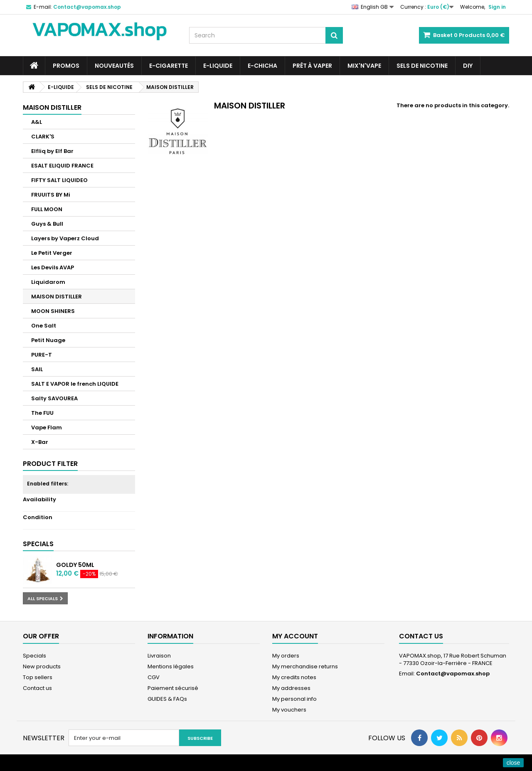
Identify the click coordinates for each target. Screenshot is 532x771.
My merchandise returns (305, 666)
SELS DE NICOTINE (422, 66)
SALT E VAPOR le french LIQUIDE (75, 384)
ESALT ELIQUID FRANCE (62, 166)
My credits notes (294, 677)
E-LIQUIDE (218, 66)
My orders (286, 656)
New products (42, 666)
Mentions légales (171, 666)
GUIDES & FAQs (167, 699)
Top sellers (38, 677)
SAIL (37, 369)
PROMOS (66, 66)
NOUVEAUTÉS (114, 66)
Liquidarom (48, 282)
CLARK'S (43, 137)
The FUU (42, 413)
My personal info (294, 699)
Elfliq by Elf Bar (52, 151)
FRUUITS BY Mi (51, 195)
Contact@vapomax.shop (453, 674)
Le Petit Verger (52, 253)
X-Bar (40, 442)
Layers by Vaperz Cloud (65, 238)
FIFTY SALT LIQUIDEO (59, 180)
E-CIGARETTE (169, 66)
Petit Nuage (48, 340)
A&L (37, 122)
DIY (468, 66)
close (514, 763)
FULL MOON (47, 209)
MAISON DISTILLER (57, 297)
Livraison (159, 656)
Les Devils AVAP (53, 267)
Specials (38, 544)
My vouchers (289, 710)
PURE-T (42, 355)
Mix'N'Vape (364, 66)
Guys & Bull (47, 224)
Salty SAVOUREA (54, 398)
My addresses (291, 688)
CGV (154, 677)
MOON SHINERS (53, 311)
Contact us (37, 688)
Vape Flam (47, 427)
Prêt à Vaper (312, 66)
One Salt (44, 326)
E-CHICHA (262, 66)
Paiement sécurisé (173, 688)
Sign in (497, 7)
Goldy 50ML (75, 565)
